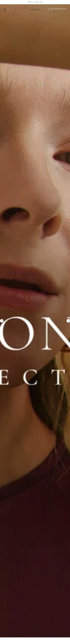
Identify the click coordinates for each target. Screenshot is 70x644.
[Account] (61, 11)
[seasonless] (35, 321)
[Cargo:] (54, 11)
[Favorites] (58, 11)
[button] (2, 321)
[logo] (35, 10)
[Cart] (65, 11)
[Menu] (13, 10)
